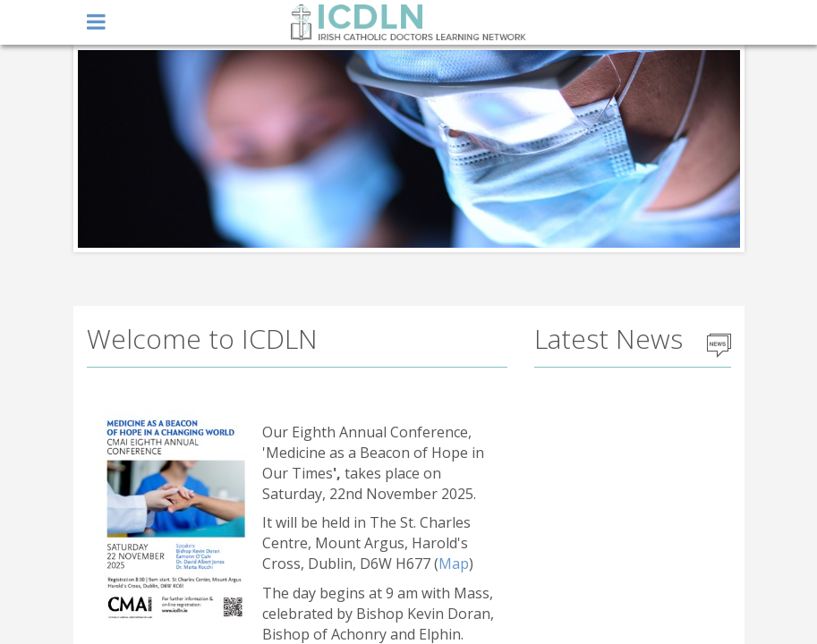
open (96, 22)
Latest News (608, 339)
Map (454, 563)
